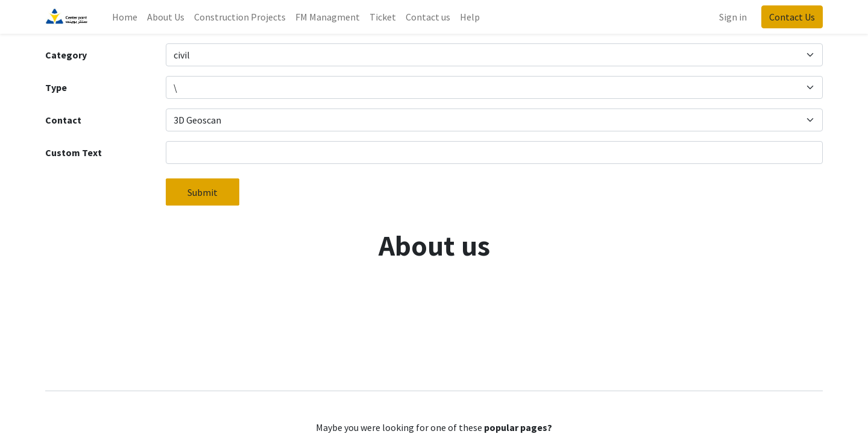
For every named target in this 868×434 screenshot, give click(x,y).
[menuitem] (125, 17)
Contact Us (792, 17)
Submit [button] (203, 192)
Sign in (733, 17)
